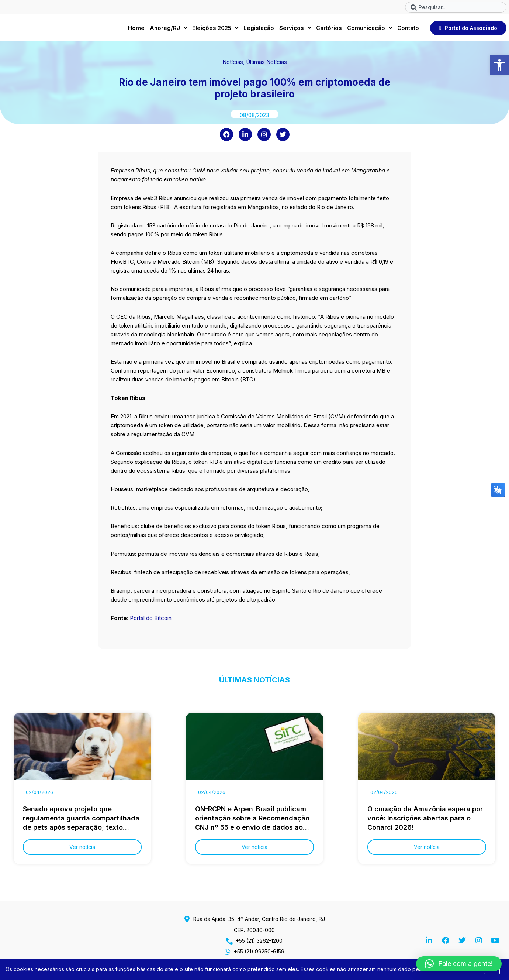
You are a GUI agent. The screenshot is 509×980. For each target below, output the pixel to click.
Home (136, 30)
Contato (408, 30)
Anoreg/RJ (168, 30)
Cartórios (329, 30)
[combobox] (456, 7)
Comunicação (370, 30)
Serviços (295, 30)
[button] (499, 65)
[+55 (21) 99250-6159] (228, 952)
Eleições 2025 (215, 30)
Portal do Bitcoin (151, 622)
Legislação (259, 30)
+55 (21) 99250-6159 (259, 951)
